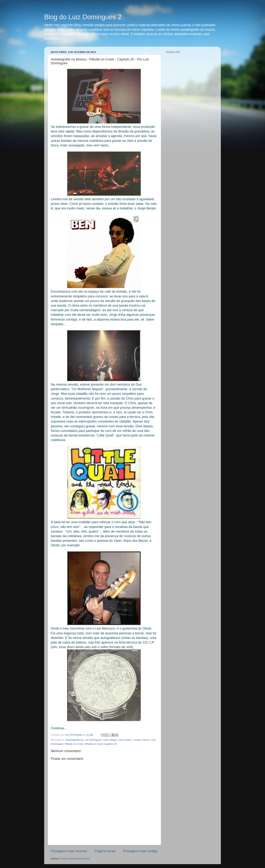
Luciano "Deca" (142, 740)
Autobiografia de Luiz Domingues (83, 740)
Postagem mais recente (69, 851)
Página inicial (105, 851)
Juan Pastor (125, 740)
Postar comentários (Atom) (75, 859)
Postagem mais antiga (140, 851)
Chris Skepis (110, 740)
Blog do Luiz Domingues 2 (83, 17)
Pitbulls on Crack (74, 744)
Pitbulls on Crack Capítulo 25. (101, 744)
